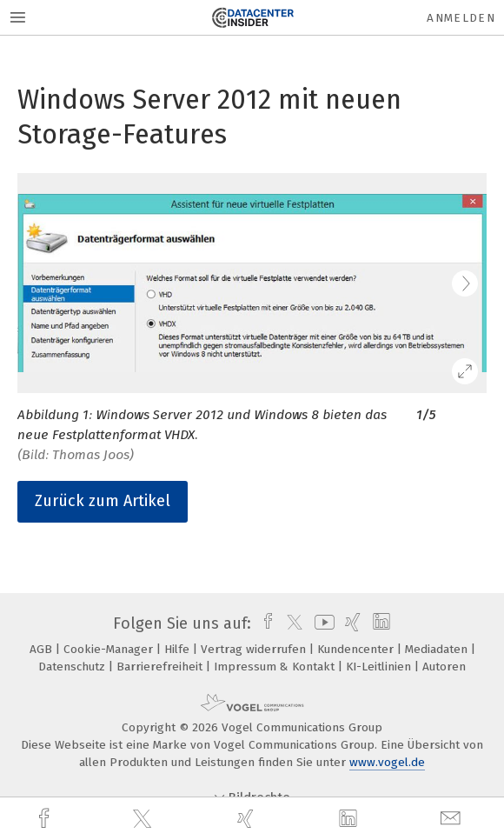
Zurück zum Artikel (103, 501)
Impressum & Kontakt (276, 667)
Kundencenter (357, 649)
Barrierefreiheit (161, 667)
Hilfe (179, 649)
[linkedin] (350, 819)
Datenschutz (73, 667)
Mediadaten (438, 649)
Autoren (444, 667)
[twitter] (144, 819)
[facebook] (46, 819)
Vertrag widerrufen (255, 649)
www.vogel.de (387, 762)
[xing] (248, 819)
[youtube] (322, 623)
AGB (43, 649)
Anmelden (461, 18)
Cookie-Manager (110, 649)
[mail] (453, 819)
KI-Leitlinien (380, 667)
